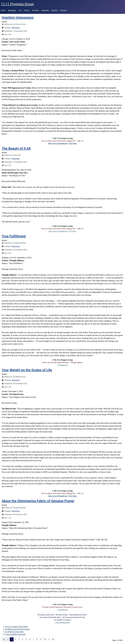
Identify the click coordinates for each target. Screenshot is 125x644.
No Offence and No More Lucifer (17, 629)
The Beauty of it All (16, 148)
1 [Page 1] (12, 639)
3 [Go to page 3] (19, 639)
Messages (12, 10)
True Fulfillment (14, 236)
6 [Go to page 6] (30, 639)
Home (3, 10)
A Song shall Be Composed (15, 634)
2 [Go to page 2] (15, 639)
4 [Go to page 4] (23, 639)
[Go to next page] (49, 639)
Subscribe (45, 10)
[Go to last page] (53, 639)
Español (55, 10)
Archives (35, 10)
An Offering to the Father (14, 632)
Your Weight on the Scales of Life (27, 370)
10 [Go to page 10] (45, 639)
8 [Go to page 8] (37, 639)
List (20, 10)
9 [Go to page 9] (41, 639)
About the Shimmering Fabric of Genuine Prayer (38, 501)
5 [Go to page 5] (26, 639)
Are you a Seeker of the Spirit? (16, 627)
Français (64, 10)
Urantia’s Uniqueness (18, 18)
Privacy (27, 10)
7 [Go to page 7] (33, 639)
